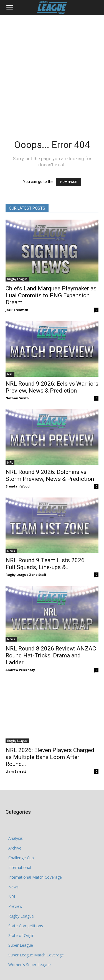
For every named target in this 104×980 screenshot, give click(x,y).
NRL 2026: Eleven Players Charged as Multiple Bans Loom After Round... (50, 741)
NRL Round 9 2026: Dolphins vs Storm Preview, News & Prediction (50, 475)
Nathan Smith (17, 398)
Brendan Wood (18, 486)
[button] (9, 7)
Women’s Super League (30, 948)
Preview (15, 890)
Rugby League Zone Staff (26, 575)
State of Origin (21, 919)
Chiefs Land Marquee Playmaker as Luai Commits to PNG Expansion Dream (51, 295)
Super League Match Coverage (36, 939)
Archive (15, 832)
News (11, 551)
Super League (21, 929)
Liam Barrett (16, 755)
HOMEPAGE (69, 182)
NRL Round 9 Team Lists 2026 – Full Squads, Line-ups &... (48, 564)
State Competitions (26, 910)
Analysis (16, 822)
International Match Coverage (35, 861)
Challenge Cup (21, 842)
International (20, 851)
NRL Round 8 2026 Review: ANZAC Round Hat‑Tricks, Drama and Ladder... (51, 655)
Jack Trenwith (17, 310)
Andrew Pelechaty (20, 670)
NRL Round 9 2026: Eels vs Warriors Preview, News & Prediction (52, 387)
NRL (10, 374)
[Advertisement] (52, 70)
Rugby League (17, 279)
